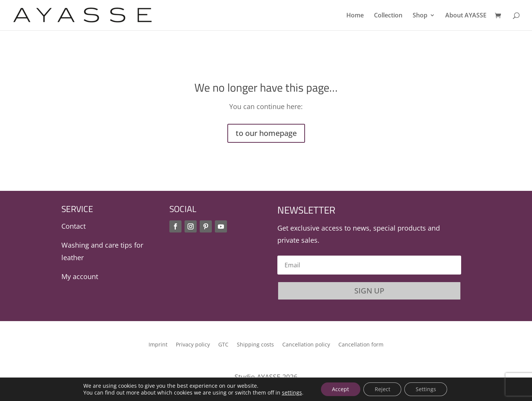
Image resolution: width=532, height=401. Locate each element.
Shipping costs (255, 345)
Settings (426, 389)
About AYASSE (466, 16)
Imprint (158, 345)
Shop (420, 16)
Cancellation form (361, 345)
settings (291, 393)
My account (80, 276)
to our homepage (266, 133)
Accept (340, 389)
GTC (223, 345)
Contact (74, 226)
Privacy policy (193, 345)
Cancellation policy (306, 345)
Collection (388, 16)
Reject (383, 389)
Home (355, 16)
